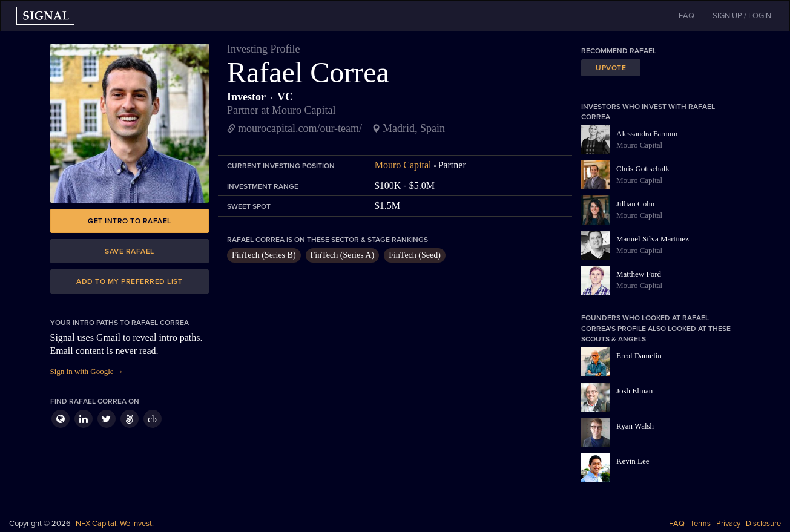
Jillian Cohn (635, 204)
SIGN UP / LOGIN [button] (742, 16)
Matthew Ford (639, 274)
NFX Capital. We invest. (115, 524)
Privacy (728, 524)
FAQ (677, 524)
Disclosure (763, 524)
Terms (700, 524)
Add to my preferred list (129, 281)
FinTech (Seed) (415, 255)
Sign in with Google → (87, 371)
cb (152, 419)
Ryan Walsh (635, 426)
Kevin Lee (633, 461)
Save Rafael (130, 251)
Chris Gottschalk (643, 169)
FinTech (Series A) (343, 255)
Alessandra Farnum (647, 133)
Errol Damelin (639, 356)
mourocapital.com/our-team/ (300, 128)
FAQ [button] (686, 16)
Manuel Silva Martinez (653, 239)
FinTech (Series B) (264, 255)
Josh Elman (634, 391)
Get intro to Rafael (130, 221)
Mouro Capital (403, 165)
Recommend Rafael (619, 51)
